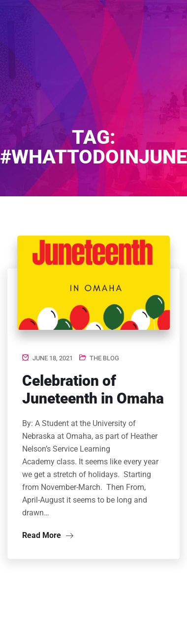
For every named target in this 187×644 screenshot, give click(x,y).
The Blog (104, 358)
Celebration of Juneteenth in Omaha (93, 389)
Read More (48, 535)
